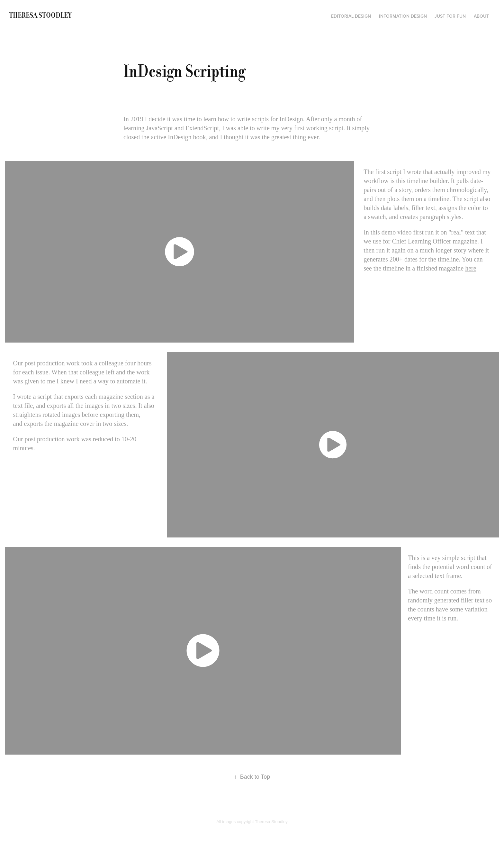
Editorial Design (351, 16)
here (471, 268)
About (481, 16)
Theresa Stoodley (40, 15)
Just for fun (450, 16)
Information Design (403, 16)
